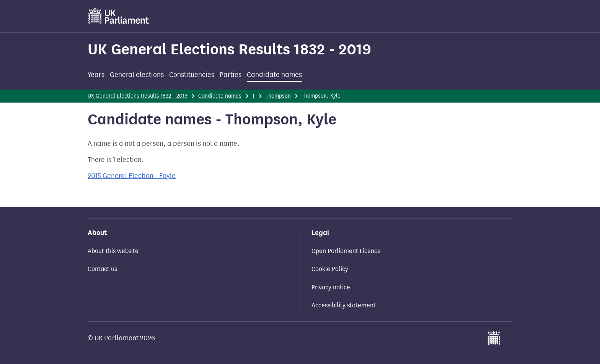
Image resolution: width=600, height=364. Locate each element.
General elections (137, 75)
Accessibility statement (344, 305)
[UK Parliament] (119, 16)
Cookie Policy (330, 269)
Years (96, 75)
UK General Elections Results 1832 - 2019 (229, 49)
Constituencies (192, 75)
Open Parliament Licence (346, 251)
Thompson (278, 96)
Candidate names (274, 75)
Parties (231, 75)
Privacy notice (331, 287)
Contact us (102, 269)
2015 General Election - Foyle (132, 176)
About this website (113, 251)
